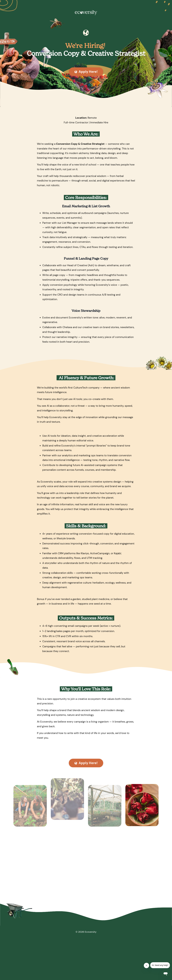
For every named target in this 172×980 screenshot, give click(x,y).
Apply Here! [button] (86, 72)
